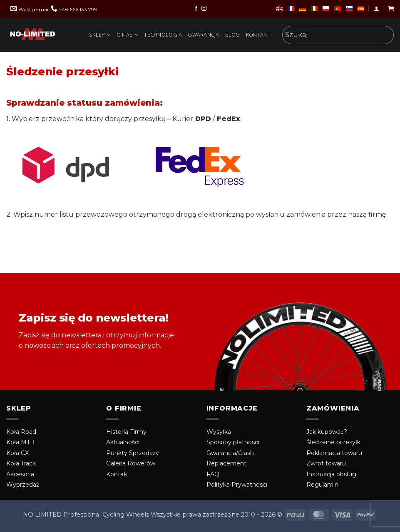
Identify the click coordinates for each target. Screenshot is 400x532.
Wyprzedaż (23, 485)
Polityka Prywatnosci (237, 485)
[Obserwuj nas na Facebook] (196, 9)
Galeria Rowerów (131, 463)
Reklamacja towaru (334, 453)
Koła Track (21, 463)
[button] (376, 9)
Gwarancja (203, 35)
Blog (233, 35)
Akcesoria (20, 474)
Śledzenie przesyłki (334, 442)
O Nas (128, 35)
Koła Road (21, 432)
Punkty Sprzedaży (133, 453)
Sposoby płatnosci (233, 442)
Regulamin (322, 485)
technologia (163, 35)
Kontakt (258, 35)
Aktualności (123, 442)
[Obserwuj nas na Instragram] (204, 9)
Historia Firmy (126, 432)
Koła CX (17, 453)
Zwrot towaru (326, 463)
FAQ (213, 474)
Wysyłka (219, 432)
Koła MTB (20, 442)
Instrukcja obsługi (332, 474)
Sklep (100, 35)
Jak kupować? (327, 432)
